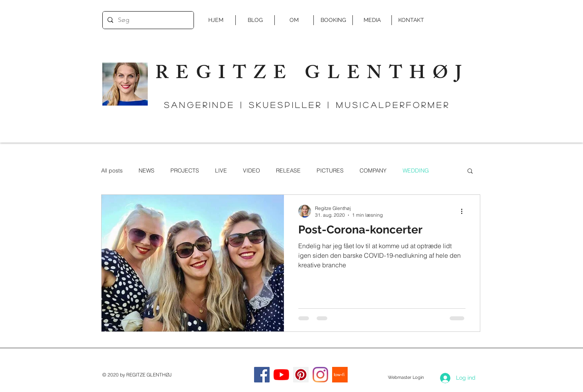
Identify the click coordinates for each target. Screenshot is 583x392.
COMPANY (373, 171)
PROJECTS (185, 171)
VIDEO (251, 171)
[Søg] (147, 20)
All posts (112, 171)
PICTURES (330, 171)
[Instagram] (320, 375)
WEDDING (416, 171)
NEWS (147, 171)
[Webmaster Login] (406, 378)
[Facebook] (262, 375)
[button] (470, 171)
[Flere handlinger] (464, 211)
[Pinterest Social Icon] (301, 375)
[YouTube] (281, 375)
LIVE (221, 171)
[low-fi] (340, 375)
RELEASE (288, 171)
